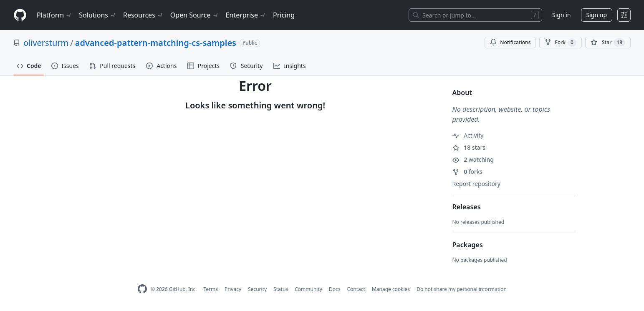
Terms (211, 289)
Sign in (561, 15)
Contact (356, 289)
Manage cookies (391, 289)
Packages (468, 245)
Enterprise (246, 15)
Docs (335, 289)
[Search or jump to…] (475, 15)
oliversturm (46, 43)
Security (257, 289)
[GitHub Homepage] (142, 289)
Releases (467, 207)
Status (281, 289)
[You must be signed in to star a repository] (608, 43)
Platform (54, 15)
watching (473, 159)
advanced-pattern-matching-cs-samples (156, 43)
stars (469, 147)
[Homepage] (20, 15)
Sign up (597, 15)
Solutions (98, 15)
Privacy (233, 289)
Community (308, 289)
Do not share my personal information (462, 289)
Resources (143, 15)
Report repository (476, 184)
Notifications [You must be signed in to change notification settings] (510, 42)
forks (468, 172)
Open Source (195, 15)
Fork (560, 43)
